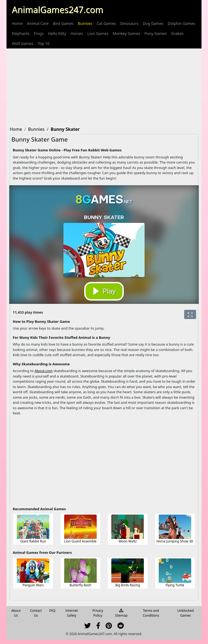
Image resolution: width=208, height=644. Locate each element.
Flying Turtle (175, 585)
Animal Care (38, 23)
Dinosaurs (129, 23)
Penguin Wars (33, 585)
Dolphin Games (181, 23)
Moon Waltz (128, 541)
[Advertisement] (104, 86)
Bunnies (85, 23)
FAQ (52, 611)
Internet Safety (72, 613)
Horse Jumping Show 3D (175, 541)
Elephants (21, 33)
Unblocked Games (186, 613)
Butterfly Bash (80, 585)
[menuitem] (17, 23)
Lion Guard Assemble (80, 541)
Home (17, 23)
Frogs (39, 33)
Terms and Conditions (151, 613)
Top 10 (44, 43)
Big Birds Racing (128, 585)
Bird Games (63, 23)
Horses (77, 33)
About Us (16, 613)
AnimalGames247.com (58, 10)
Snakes (177, 33)
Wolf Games (23, 43)
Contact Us (36, 613)
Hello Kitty (57, 33)
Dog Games (153, 23)
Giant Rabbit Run (33, 541)
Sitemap (121, 613)
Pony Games (155, 33)
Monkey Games (126, 33)
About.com (43, 371)
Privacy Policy (98, 613)
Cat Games (106, 23)
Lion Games (98, 33)
